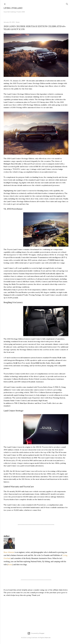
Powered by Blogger (36, 633)
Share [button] (18, 22)
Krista (10, 565)
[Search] (67, 4)
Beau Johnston (9, 552)
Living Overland (13, 8)
